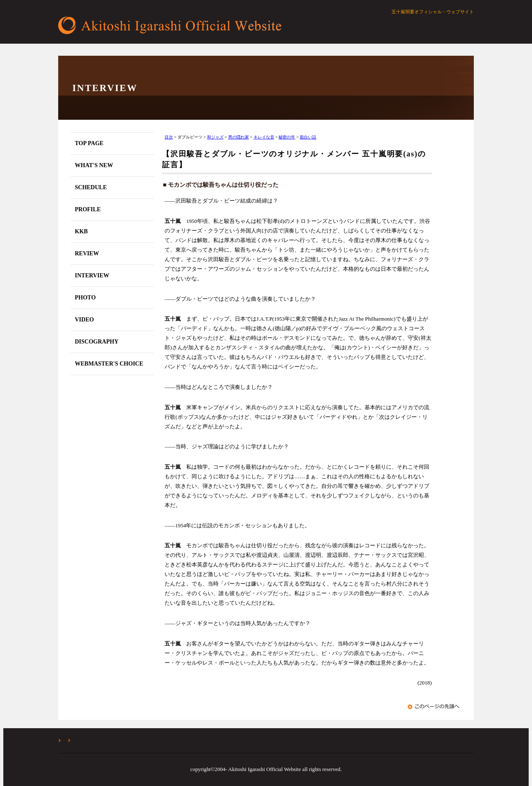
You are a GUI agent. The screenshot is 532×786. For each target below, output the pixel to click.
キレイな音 (264, 137)
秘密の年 (287, 137)
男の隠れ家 (239, 137)
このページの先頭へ (435, 707)
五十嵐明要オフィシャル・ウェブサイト (172, 25)
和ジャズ (215, 137)
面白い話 (308, 137)
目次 (169, 137)
